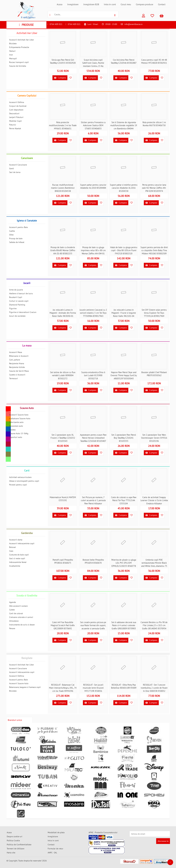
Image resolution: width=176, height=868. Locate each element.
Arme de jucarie (16, 290)
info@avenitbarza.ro (133, 24)
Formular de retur (55, 849)
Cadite (12, 231)
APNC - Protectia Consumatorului (103, 832)
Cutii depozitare (16, 110)
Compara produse (145, 4)
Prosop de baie (16, 238)
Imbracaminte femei (18, 562)
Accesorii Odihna (17, 102)
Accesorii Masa (16, 352)
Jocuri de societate (17, 316)
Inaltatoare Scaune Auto (20, 418)
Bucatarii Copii (16, 297)
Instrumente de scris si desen (22, 625)
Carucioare (27, 158)
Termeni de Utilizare (16, 849)
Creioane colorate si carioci (21, 617)
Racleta (12, 430)
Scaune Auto (27, 408)
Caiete (12, 610)
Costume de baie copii (19, 555)
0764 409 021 (56, 24)
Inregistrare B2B (91, 4)
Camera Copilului (27, 96)
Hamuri (12, 51)
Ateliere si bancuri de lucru (21, 293)
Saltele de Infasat (17, 242)
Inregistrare (73, 4)
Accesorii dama (16, 540)
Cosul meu (126, 4)
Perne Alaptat (15, 128)
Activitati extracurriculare (20, 477)
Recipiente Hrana (17, 363)
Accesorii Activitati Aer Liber (22, 40)
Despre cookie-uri (15, 836)
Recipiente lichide (17, 367)
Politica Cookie (13, 840)
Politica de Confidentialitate (19, 845)
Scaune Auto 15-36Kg (19, 433)
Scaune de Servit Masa (19, 371)
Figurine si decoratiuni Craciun (23, 312)
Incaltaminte (15, 566)
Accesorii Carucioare (18, 165)
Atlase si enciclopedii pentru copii (24, 481)
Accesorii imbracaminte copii (22, 543)
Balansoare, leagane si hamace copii (25, 687)
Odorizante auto (16, 422)
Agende (12, 602)
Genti (12, 168)
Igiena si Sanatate (27, 221)
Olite (11, 235)
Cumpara (60, 78)
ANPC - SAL (52, 853)
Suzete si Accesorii (17, 375)
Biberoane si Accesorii (19, 356)
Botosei (12, 547)
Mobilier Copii (15, 121)
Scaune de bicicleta (18, 66)
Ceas (11, 551)
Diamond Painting (17, 305)
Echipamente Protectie (19, 47)
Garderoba (27, 533)
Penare (12, 628)
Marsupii (13, 58)
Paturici (13, 125)
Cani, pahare (15, 360)
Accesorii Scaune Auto (19, 415)
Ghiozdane (14, 621)
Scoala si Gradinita (27, 595)
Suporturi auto (16, 437)
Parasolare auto (16, 426)
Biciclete (13, 43)
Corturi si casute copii (19, 301)
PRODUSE (26, 25)
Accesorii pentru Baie (18, 227)
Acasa (60, 4)
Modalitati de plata (56, 832)
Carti (27, 471)
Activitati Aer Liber (27, 33)
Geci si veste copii (17, 558)
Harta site (11, 853)
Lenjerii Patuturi (16, 117)
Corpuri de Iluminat (18, 106)
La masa (27, 346)
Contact (162, 4)
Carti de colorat (16, 613)
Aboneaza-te (163, 841)
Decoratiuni (14, 113)
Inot (11, 55)
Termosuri (14, 378)
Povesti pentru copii (18, 485)
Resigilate (27, 658)
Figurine (13, 308)
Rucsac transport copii (19, 62)
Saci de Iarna (15, 172)
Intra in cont (110, 4)
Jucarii (27, 283)
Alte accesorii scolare (18, 606)
